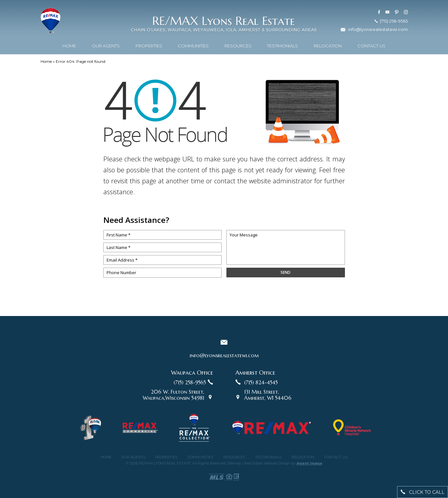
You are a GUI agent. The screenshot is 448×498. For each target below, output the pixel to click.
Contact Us (372, 45)
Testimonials (282, 45)
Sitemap (234, 463)
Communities (193, 45)
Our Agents (106, 45)
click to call (423, 492)
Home (69, 45)
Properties (149, 45)
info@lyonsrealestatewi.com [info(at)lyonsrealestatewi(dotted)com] (378, 29)
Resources (238, 45)
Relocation (328, 45)
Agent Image (310, 463)
